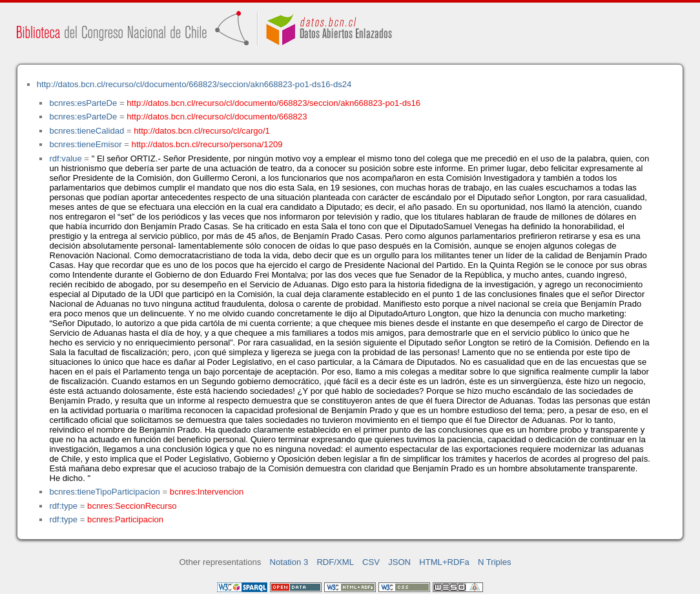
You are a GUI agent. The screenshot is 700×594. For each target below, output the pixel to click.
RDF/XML (335, 562)
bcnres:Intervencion (207, 492)
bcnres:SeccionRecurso (132, 506)
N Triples (495, 562)
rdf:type (63, 506)
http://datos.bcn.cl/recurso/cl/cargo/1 (202, 131)
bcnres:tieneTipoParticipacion (104, 492)
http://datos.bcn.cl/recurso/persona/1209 (207, 144)
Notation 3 (289, 562)
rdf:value (65, 159)
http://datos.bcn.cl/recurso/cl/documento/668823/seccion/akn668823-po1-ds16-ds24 (194, 84)
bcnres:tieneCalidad (87, 131)
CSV (371, 562)
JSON (399, 562)
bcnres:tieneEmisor (85, 144)
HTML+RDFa (444, 562)
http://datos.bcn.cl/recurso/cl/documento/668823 (217, 117)
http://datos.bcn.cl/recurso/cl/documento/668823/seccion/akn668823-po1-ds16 (273, 103)
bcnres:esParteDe (83, 103)
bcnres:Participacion (125, 519)
